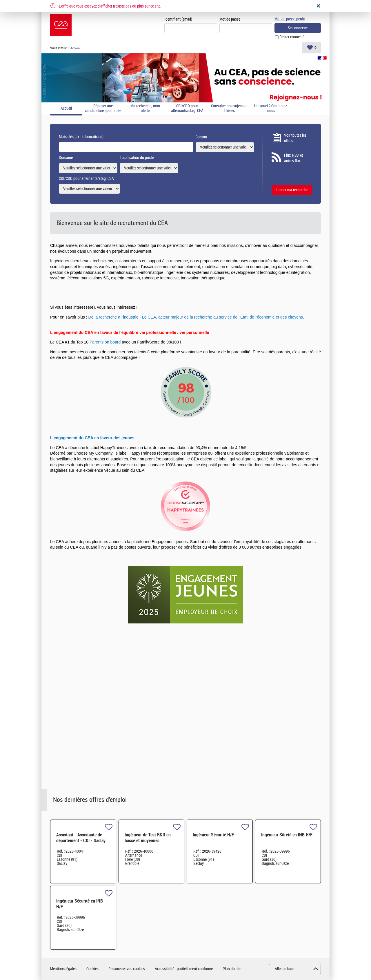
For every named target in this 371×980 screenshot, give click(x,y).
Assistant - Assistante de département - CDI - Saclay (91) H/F (81, 841)
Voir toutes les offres (295, 138)
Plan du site (232, 969)
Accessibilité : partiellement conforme (184, 969)
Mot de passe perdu (290, 19)
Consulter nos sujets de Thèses (229, 109)
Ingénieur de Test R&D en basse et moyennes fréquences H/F (148, 841)
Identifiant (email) (178, 19)
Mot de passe (230, 19)
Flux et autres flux (293, 158)
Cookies (92, 969)
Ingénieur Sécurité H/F (213, 835)
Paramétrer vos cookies (127, 969)
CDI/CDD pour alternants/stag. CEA (187, 109)
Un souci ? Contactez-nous (271, 109)
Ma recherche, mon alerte (145, 109)
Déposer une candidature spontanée (103, 109)
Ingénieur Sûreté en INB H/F (287, 835)
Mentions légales (63, 969)
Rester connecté (292, 37)
